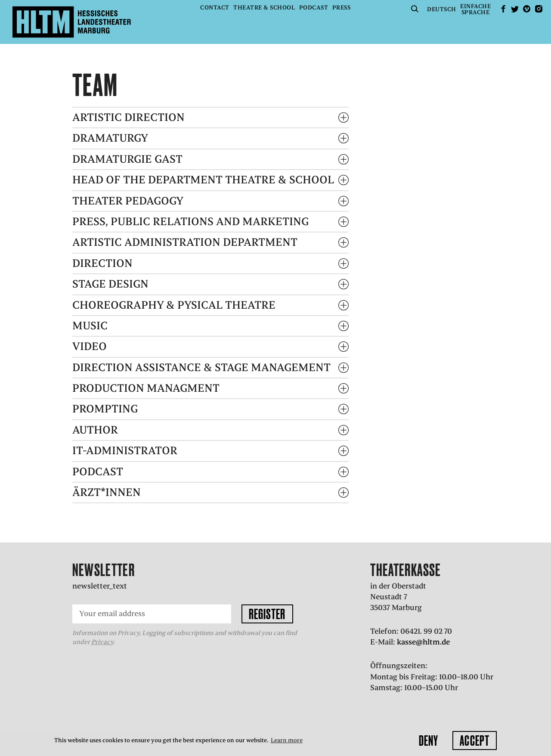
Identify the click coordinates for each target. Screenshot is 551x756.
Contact (215, 8)
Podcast (314, 8)
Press (342, 8)
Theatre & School (264, 8)
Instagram (539, 9)
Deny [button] (429, 741)
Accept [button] (475, 741)
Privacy (102, 642)
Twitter (515, 9)
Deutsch (442, 9)
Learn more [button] (287, 740)
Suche (415, 9)
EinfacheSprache (475, 9)
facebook (503, 9)
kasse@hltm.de (423, 642)
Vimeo (527, 9)
